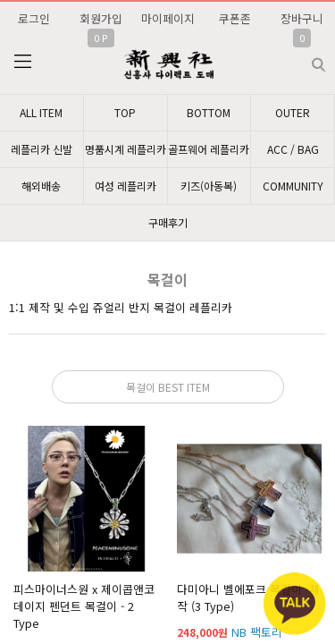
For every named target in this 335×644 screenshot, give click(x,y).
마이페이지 (168, 18)
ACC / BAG (293, 149)
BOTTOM (209, 112)
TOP (125, 112)
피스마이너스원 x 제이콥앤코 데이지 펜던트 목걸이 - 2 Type (84, 606)
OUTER (293, 112)
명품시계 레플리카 (126, 149)
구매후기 (168, 222)
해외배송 (41, 186)
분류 (22, 62)
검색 (304, 58)
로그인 (34, 18)
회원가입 (101, 18)
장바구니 (302, 18)
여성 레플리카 (126, 186)
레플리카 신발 (42, 149)
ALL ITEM (41, 112)
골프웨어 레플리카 (209, 149)
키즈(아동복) (209, 186)
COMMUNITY (293, 186)
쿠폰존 (235, 18)
